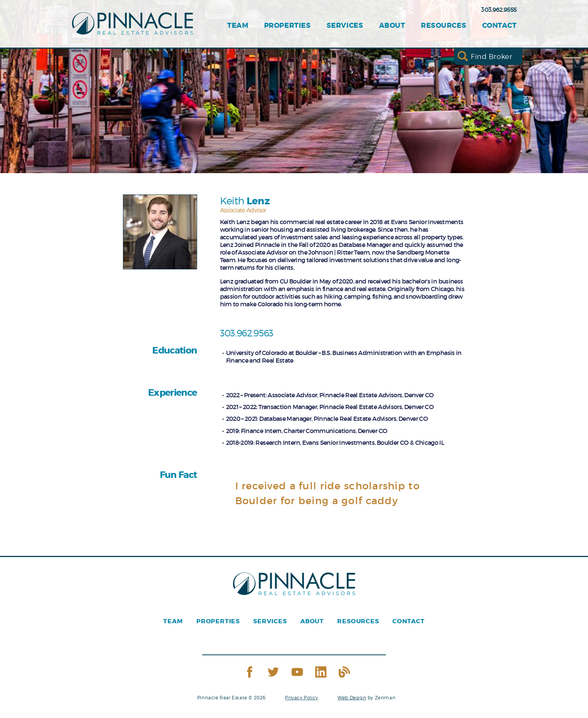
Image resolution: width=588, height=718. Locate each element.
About (392, 26)
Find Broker (492, 56)
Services (345, 26)
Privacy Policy (301, 698)
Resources (444, 26)
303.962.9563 (247, 333)
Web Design (352, 698)
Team (238, 26)
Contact (500, 26)
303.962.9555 (499, 10)
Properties (287, 26)
